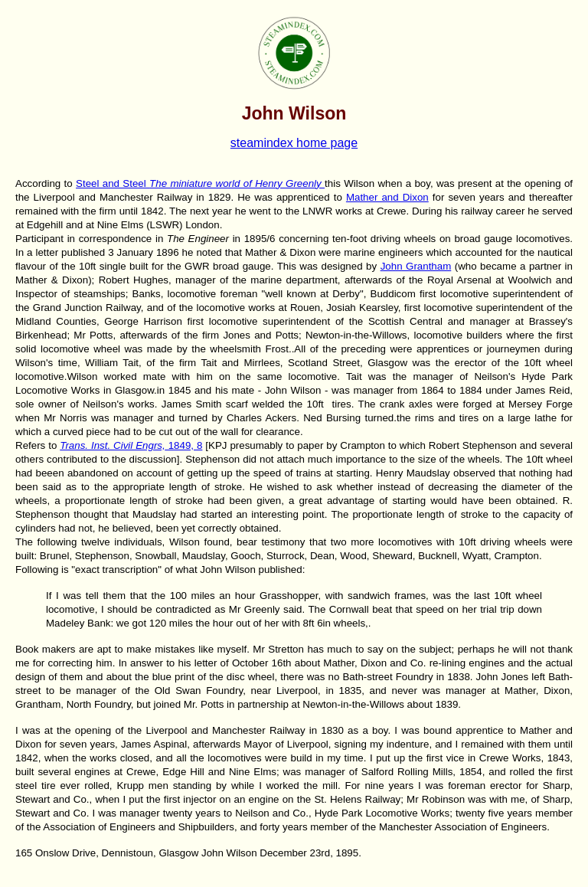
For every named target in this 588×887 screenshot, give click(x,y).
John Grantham (416, 266)
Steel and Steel (200, 183)
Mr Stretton (280, 649)
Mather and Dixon (387, 197)
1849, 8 (131, 445)
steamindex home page (294, 143)
